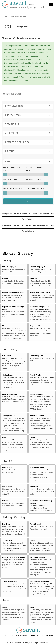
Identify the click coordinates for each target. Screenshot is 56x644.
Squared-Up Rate (37, 416)
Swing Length (8, 375)
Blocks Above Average (39, 581)
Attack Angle (35, 375)
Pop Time (6, 524)
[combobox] (28, 17)
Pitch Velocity (8, 467)
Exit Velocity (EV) (9, 267)
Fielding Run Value (38, 557)
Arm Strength (36, 524)
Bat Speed (6, 356)
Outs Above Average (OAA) (14, 557)
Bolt (32, 607)
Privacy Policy (23, 635)
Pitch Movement (37, 467)
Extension (6, 501)
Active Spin (7, 486)
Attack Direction (37, 394)
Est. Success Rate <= (35, 169)
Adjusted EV (35, 326)
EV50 (4, 326)
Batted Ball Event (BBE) (40, 293)
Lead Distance (8, 541)
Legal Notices (37, 635)
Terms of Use (8, 635)
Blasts (5, 437)
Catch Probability (10, 581)
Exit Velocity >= (13, 189)
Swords (33, 437)
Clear (28, 201)
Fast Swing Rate (37, 356)
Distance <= (34, 180)
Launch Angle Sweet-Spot (13, 293)
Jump (32, 541)
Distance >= (10, 180)
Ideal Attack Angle (10, 394)
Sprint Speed (8, 607)
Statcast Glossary (18, 253)
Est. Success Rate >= (12, 169)
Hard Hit (34, 278)
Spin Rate (34, 486)
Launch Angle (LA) (38, 267)
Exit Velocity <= (36, 189)
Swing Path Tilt (9, 416)
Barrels (5, 278)
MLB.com (50, 635)
